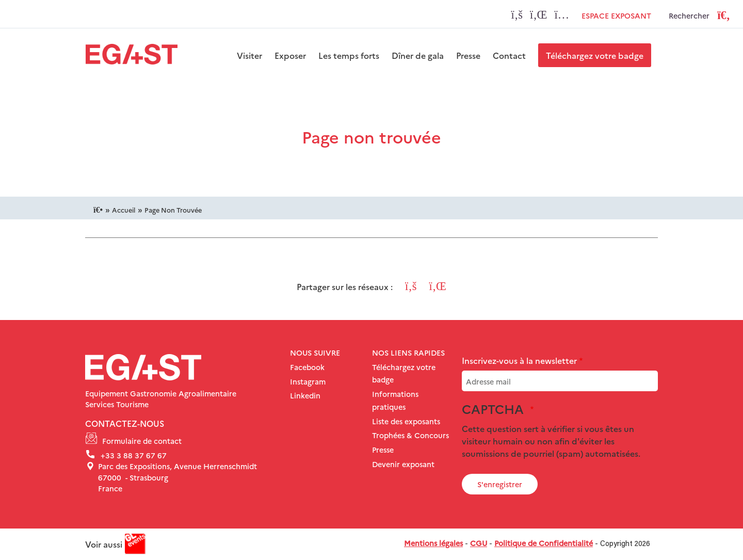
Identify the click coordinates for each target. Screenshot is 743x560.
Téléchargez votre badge (595, 55)
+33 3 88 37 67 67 (134, 455)
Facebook (307, 367)
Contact (509, 55)
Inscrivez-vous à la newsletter (519, 360)
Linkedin (305, 395)
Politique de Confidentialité (544, 543)
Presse (468, 55)
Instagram (308, 381)
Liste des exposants (406, 421)
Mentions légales (433, 543)
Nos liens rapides (408, 353)
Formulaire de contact (142, 441)
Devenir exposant (403, 464)
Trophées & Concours (410, 435)
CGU (479, 543)
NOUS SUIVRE (315, 353)
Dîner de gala (418, 55)
